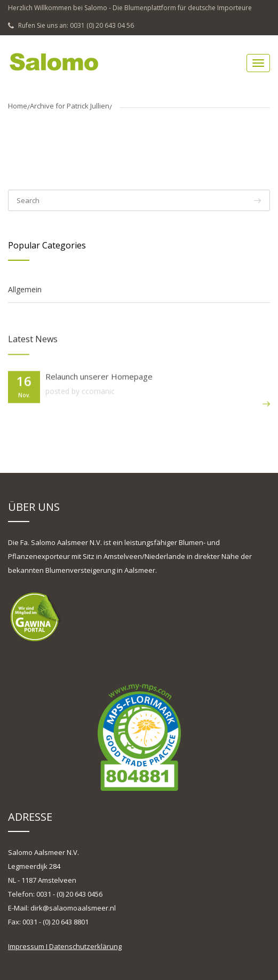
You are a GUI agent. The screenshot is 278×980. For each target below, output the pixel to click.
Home (18, 106)
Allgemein (25, 289)
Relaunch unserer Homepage (99, 377)
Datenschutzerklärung (85, 946)
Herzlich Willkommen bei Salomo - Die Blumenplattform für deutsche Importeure (130, 8)
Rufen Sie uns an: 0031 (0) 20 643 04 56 (71, 25)
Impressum (26, 946)
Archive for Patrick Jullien (70, 106)
